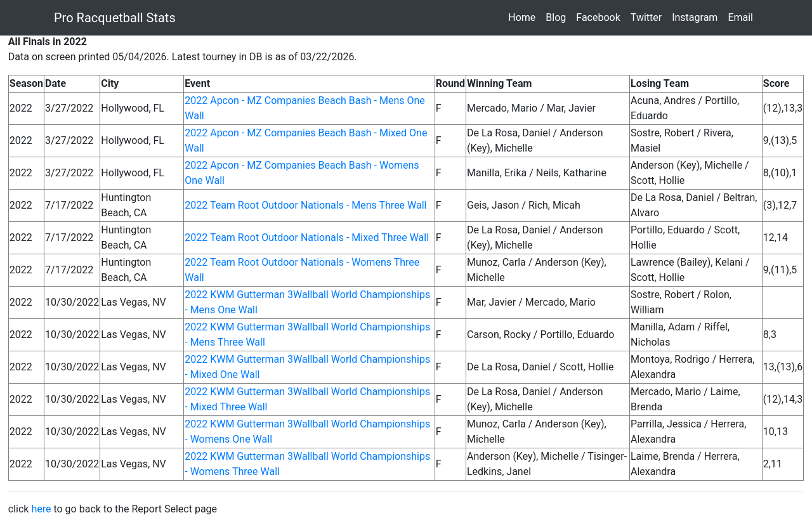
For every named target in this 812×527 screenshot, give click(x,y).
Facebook (600, 17)
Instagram (697, 17)
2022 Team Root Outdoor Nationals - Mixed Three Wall (307, 237)
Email (743, 17)
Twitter (649, 17)
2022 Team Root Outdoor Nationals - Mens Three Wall (305, 205)
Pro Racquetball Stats (115, 18)
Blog (558, 17)
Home (524, 17)
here (41, 509)
